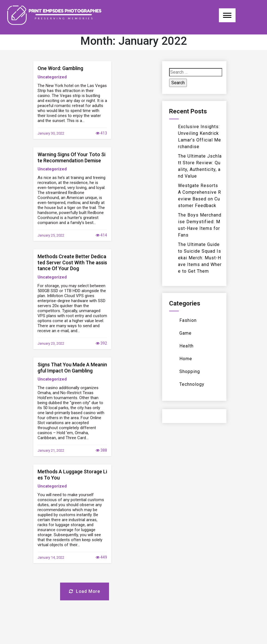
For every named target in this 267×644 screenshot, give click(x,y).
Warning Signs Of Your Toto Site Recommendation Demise (71, 157)
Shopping (190, 371)
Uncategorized (52, 77)
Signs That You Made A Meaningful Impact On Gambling (72, 368)
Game (186, 333)
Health (186, 346)
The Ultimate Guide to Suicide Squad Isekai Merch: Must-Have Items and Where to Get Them (200, 258)
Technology (192, 384)
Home (186, 359)
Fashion (188, 320)
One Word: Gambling (60, 68)
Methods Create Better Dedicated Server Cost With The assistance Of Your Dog (72, 262)
